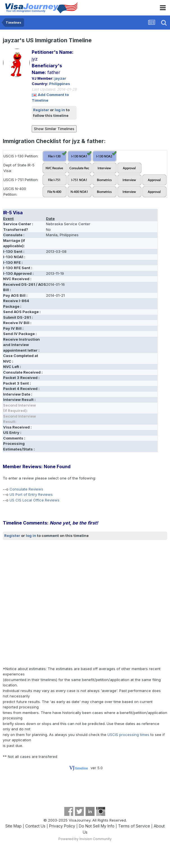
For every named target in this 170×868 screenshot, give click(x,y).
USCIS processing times (128, 735)
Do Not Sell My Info (97, 826)
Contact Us (35, 826)
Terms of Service (134, 826)
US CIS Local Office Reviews (35, 500)
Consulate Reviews (26, 489)
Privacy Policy (62, 826)
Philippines (60, 84)
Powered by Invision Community (85, 839)
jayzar (60, 78)
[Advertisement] (57, 603)
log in (60, 110)
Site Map (13, 826)
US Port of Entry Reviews (31, 494)
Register (41, 110)
